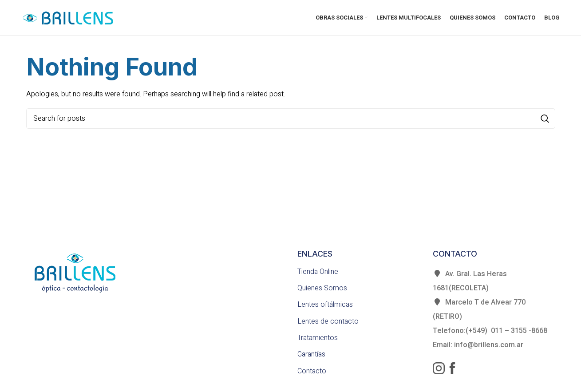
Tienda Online (318, 272)
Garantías (311, 354)
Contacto (312, 371)
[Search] (291, 119)
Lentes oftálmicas (325, 305)
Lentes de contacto (328, 321)
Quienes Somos (322, 288)
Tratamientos (318, 338)
